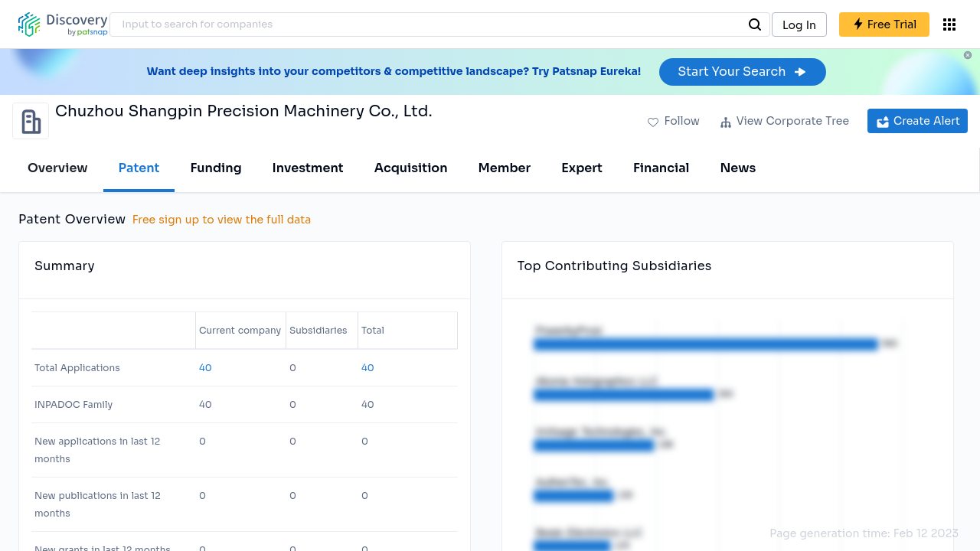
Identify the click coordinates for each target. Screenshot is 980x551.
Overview (58, 168)
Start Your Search (742, 72)
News (738, 168)
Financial (661, 168)
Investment (308, 168)
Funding (216, 168)
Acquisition (411, 168)
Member (505, 168)
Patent (139, 168)
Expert (582, 168)
